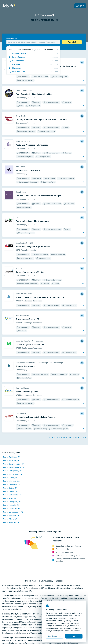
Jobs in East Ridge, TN (12, 457)
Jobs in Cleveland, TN (11, 485)
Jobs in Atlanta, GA (10, 519)
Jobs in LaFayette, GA (11, 481)
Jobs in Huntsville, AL (11, 505)
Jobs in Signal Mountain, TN (13, 464)
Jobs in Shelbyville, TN (12, 502)
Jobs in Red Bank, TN (11, 460)
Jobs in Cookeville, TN (12, 509)
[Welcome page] (9, 6)
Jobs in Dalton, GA (10, 488)
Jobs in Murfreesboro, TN (13, 512)
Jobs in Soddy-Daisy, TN (12, 474)
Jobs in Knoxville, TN (11, 515)
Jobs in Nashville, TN (11, 522)
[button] (72, 42)
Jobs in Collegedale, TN (12, 471)
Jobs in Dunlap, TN (10, 478)
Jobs (35, 15)
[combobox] (33, 42)
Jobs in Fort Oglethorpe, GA (13, 467)
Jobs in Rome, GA (10, 498)
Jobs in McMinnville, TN (12, 495)
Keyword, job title (12, 39)
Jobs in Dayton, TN (10, 491)
